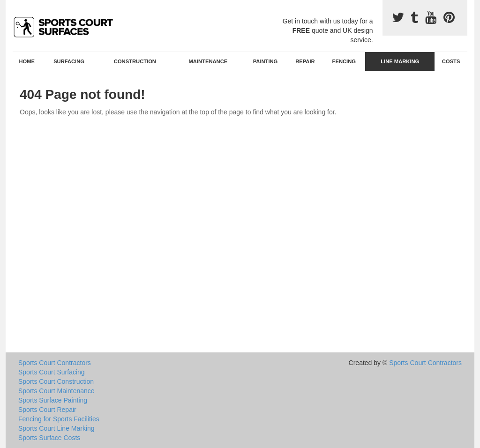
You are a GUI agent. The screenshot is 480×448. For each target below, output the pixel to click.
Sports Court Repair (47, 410)
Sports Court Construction (56, 381)
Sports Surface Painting (53, 400)
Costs (451, 61)
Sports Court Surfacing (52, 372)
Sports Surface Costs (49, 438)
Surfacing (69, 61)
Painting (266, 61)
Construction (135, 61)
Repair (305, 61)
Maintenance (208, 61)
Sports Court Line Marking (56, 428)
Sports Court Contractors (55, 363)
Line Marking (400, 61)
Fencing (344, 61)
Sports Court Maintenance (56, 391)
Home (27, 61)
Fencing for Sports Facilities (59, 419)
